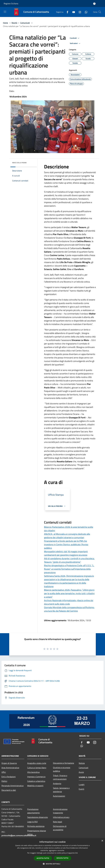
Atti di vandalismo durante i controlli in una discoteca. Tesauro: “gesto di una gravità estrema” (69, 560)
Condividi (75, 38)
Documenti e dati (9, 790)
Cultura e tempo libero (37, 768)
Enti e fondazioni (9, 777)
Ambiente (57, 783)
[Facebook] (66, 12)
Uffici (4, 772)
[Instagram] (79, 12)
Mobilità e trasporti (35, 786)
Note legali (58, 822)
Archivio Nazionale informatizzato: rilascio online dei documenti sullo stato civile (69, 602)
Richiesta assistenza (36, 826)
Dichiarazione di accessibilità (60, 828)
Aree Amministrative (10, 768)
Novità (14, 23)
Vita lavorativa (33, 772)
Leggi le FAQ (32, 822)
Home (5, 23)
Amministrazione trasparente (60, 811)
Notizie (82, 763)
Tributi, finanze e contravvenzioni (60, 777)
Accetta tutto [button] (43, 858)
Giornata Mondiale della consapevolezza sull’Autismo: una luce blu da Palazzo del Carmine (69, 609)
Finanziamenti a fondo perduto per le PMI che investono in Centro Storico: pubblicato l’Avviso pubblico (66, 544)
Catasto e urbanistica (36, 781)
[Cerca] (100, 12)
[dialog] (52, 853)
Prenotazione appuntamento (33, 811)
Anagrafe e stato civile (37, 763)
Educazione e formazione (64, 763)
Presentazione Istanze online (37, 832)
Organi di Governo (9, 763)
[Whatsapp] (85, 12)
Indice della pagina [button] (19, 163)
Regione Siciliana (11, 3)
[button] (52, 864)
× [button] (102, 841)
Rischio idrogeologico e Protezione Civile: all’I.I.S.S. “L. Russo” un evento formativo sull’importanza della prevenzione (69, 569)
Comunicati (25, 23)
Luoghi (82, 784)
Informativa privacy (61, 817)
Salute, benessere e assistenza (61, 790)
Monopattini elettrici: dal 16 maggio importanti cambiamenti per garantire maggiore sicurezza (66, 553)
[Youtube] (73, 12)
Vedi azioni (75, 43)
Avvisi (81, 772)
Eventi (81, 789)
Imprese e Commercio (36, 777)
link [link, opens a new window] (76, 853)
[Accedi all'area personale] (94, 4)
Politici (4, 781)
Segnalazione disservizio (38, 817)
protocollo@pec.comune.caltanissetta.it (19, 835)
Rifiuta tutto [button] (63, 858)
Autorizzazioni (59, 796)
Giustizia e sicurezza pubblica (62, 769)
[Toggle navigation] (5, 12)
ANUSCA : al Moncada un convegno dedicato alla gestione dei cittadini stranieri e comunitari (67, 536)
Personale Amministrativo (13, 786)
